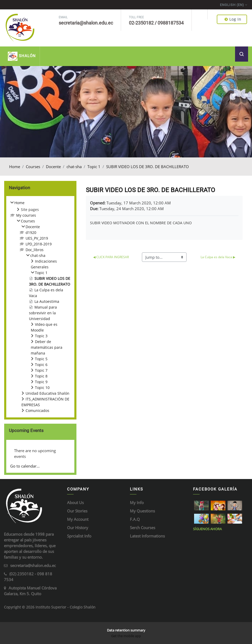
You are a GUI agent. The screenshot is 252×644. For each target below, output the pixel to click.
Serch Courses (143, 528)
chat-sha (74, 167)
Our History (78, 528)
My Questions (142, 511)
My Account (78, 519)
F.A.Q (135, 519)
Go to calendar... (25, 466)
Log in (233, 19)
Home (15, 167)
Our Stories (77, 511)
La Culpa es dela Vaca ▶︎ (218, 257)
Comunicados (37, 410)
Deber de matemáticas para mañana (47, 347)
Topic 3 (41, 336)
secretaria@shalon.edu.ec (33, 565)
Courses (33, 167)
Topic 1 (94, 167)
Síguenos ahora (207, 529)
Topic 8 (41, 376)
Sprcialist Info (79, 536)
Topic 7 (41, 370)
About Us (75, 503)
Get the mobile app (126, 636)
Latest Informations (147, 536)
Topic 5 (41, 359)
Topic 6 (41, 365)
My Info (137, 503)
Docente (53, 167)
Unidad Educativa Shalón (47, 393)
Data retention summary (126, 630)
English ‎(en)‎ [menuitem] (232, 5)
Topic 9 (41, 382)
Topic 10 (42, 388)
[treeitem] (40, 307)
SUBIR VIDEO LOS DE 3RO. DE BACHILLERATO (148, 167)
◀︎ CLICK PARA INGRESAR (111, 257)
